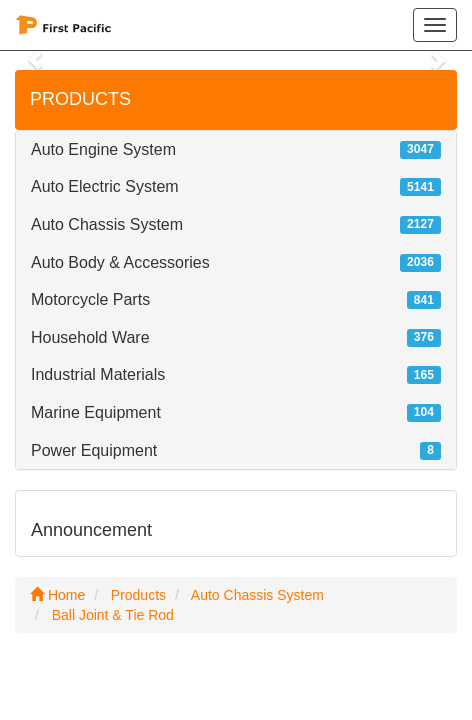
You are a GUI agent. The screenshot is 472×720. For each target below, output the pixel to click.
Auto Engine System (103, 149)
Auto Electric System (105, 186)
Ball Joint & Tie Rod (113, 615)
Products (138, 595)
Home (57, 595)
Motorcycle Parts (90, 299)
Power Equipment (94, 450)
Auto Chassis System (107, 224)
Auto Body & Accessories (120, 262)
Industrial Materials (98, 374)
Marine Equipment (96, 412)
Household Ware (90, 337)
